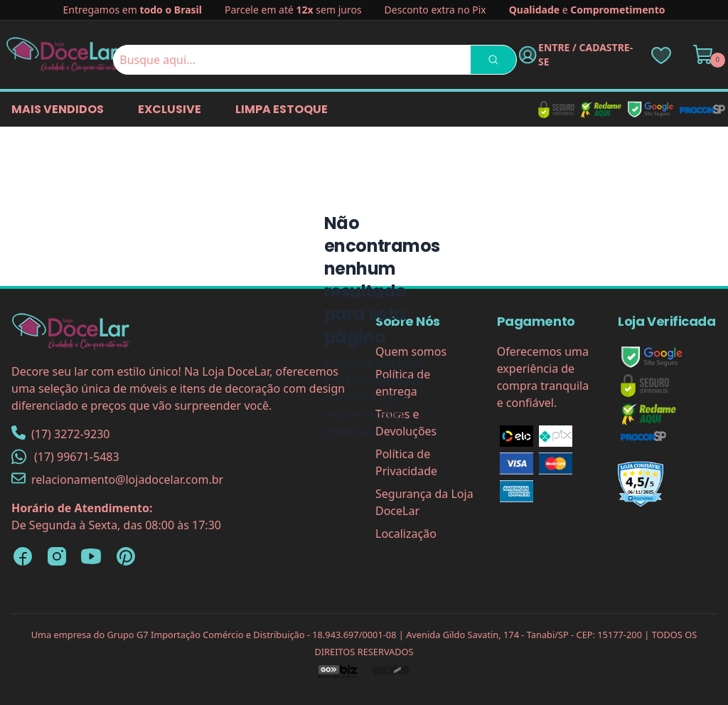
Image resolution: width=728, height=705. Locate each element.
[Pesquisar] (493, 60)
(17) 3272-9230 (60, 434)
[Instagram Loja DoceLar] (57, 556)
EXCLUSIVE (170, 109)
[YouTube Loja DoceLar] (91, 556)
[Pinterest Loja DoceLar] (125, 556)
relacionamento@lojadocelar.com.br (117, 479)
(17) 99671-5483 (65, 457)
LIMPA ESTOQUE (282, 109)
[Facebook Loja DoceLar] (23, 556)
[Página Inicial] (63, 54)
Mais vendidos (58, 109)
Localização (406, 534)
